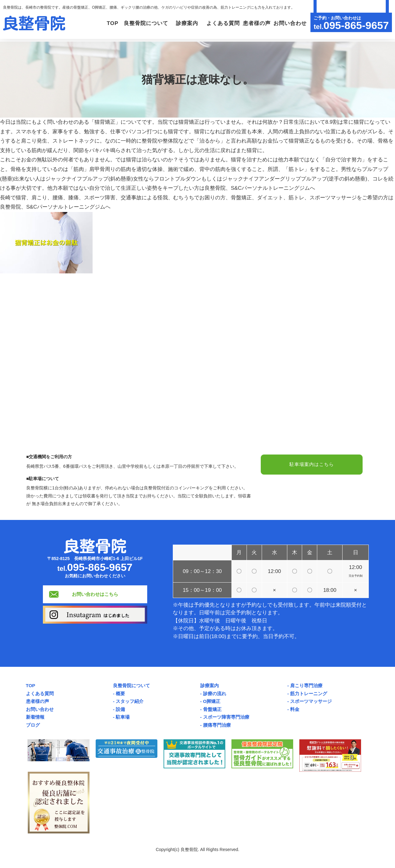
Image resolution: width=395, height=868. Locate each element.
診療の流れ (215, 694)
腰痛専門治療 (217, 725)
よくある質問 (214, 23)
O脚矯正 (212, 701)
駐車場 (123, 717)
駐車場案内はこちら (312, 465)
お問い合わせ (288, 23)
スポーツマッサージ (311, 701)
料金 (295, 709)
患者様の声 (252, 23)
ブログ (33, 725)
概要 (120, 694)
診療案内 (210, 685)
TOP (90, 23)
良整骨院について (131, 685)
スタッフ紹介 (130, 701)
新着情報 (35, 717)
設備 (120, 709)
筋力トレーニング (309, 694)
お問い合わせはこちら (95, 594)
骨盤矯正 (212, 709)
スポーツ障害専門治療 (226, 717)
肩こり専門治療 (306, 685)
